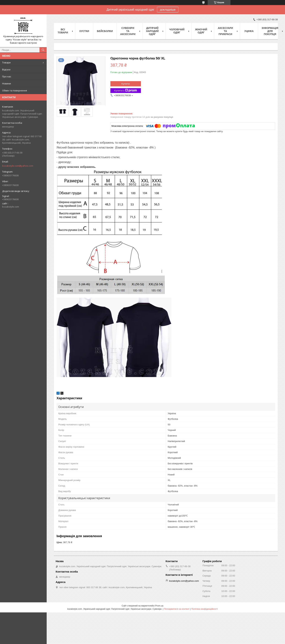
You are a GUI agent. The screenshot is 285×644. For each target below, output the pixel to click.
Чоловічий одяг (177, 31)
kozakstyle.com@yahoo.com (18, 166)
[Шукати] (43, 50)
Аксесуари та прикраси (225, 31)
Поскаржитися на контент (177, 609)
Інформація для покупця (270, 31)
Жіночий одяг (201, 31)
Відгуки (6, 69)
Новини (7, 83)
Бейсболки (105, 31)
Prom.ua (159, 606)
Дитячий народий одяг (152, 31)
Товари (6, 62)
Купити (126, 84)
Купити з (126, 91)
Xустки (84, 31)
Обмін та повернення (15, 90)
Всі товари (63, 31)
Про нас (7, 76)
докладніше (168, 10)
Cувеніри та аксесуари (128, 31)
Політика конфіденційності (204, 609)
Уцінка (249, 31)
